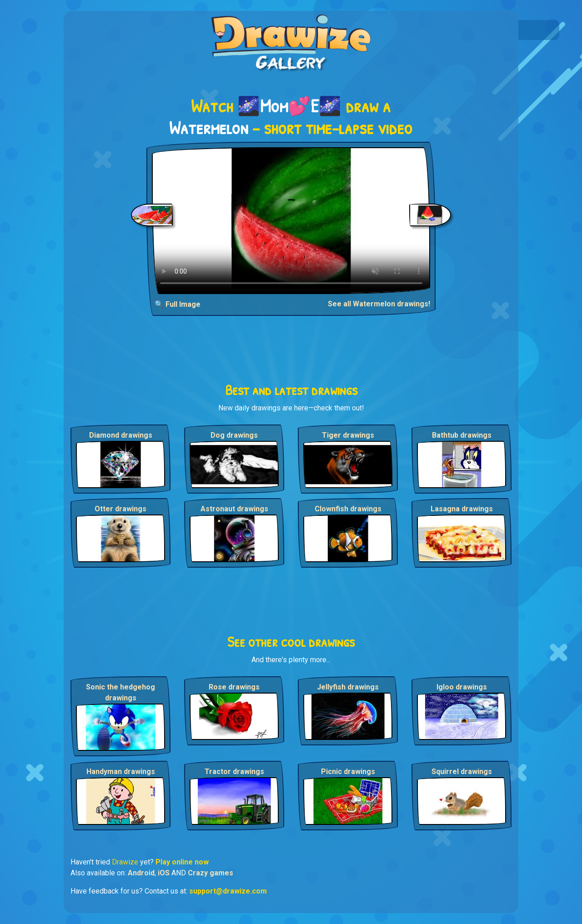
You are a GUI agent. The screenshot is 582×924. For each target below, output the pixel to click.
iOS (164, 873)
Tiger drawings (348, 435)
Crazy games (211, 873)
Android (141, 873)
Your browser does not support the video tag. (291, 221)
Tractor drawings (234, 772)
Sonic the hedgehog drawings (120, 692)
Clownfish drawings (348, 509)
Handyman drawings (121, 772)
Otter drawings (120, 509)
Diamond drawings (121, 435)
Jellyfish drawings (348, 687)
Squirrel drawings (462, 772)
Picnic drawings (348, 772)
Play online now (182, 862)
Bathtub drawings (462, 435)
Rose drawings (234, 687)
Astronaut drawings (234, 509)
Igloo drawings (462, 687)
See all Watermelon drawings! (379, 304)
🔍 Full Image (178, 304)
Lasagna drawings (462, 509)
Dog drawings (234, 435)
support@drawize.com (228, 891)
